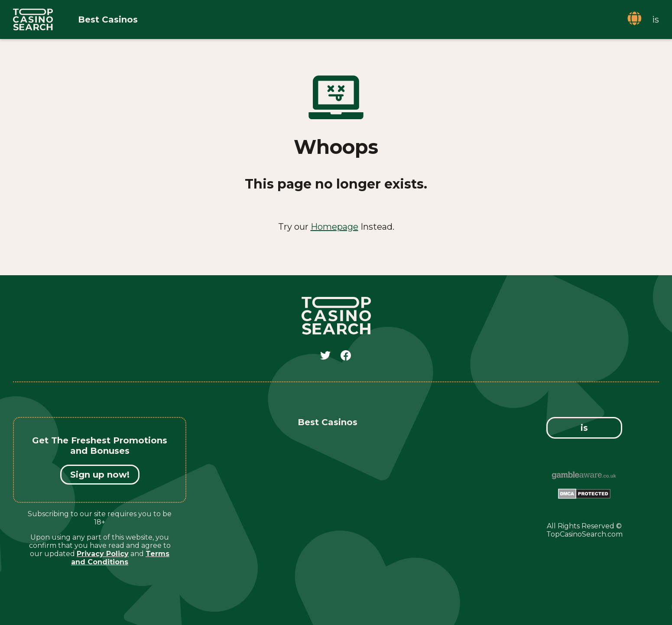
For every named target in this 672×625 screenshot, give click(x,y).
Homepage (334, 227)
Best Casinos (108, 20)
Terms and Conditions (120, 558)
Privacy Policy (103, 554)
